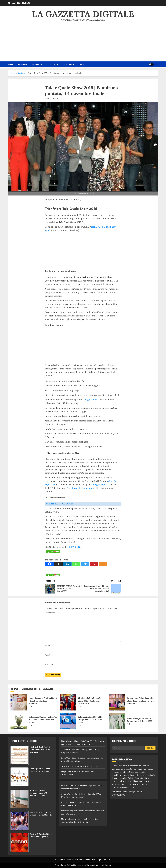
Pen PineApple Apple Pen (79, 488)
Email (47, 655)
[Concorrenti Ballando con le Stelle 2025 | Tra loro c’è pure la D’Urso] (117, 702)
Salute (87, 860)
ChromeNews (94, 865)
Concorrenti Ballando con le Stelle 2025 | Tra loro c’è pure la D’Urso (140, 701)
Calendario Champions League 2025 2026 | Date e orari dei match (43, 720)
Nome (48, 646)
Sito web (49, 665)
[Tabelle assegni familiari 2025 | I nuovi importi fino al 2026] (117, 721)
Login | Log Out (103, 860)
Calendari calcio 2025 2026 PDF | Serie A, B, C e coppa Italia (90, 720)
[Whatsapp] (76, 564)
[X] (58, 564)
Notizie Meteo (78, 860)
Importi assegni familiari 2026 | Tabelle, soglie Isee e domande (43, 701)
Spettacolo (51, 64)
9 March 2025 (52, 99)
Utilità (93, 860)
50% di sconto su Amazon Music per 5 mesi (81, 766)
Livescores (67, 64)
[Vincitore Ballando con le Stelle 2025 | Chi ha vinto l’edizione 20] (68, 702)
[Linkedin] (67, 564)
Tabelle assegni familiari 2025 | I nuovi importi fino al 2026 (141, 720)
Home (13, 73)
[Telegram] (85, 564)
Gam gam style (99, 485)
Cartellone (22, 64)
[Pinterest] (94, 564)
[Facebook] (49, 564)
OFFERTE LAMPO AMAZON (59, 504)
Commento (51, 613)
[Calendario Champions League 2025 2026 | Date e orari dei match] (19, 721)
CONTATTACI (118, 795)
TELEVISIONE (74, 547)
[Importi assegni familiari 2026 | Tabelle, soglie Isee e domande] (19, 702)
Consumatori (60, 860)
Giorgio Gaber (90, 400)
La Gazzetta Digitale (83, 14)
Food (69, 860)
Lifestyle (36, 64)
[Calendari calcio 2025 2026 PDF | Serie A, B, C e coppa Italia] (68, 721)
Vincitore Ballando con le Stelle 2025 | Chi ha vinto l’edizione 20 (90, 701)
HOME (11, 64)
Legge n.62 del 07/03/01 (123, 778)
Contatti (82, 64)
